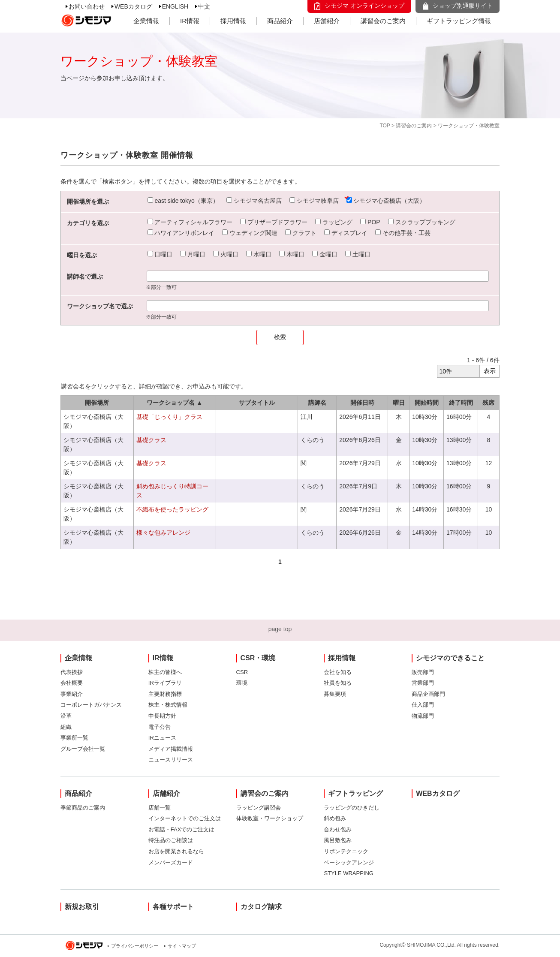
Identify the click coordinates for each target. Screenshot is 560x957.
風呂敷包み (338, 840)
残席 (488, 403)
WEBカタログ (133, 6)
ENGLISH (175, 6)
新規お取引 (82, 907)
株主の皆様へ (165, 672)
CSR (242, 672)
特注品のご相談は (171, 840)
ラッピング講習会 (259, 808)
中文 (204, 6)
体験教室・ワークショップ (270, 818)
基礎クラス (151, 440)
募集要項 (335, 694)
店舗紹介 (327, 21)
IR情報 (190, 21)
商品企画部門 (428, 694)
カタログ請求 (261, 907)
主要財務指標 (165, 694)
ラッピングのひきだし (352, 808)
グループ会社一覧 (83, 749)
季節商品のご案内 (83, 808)
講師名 (317, 403)
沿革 (66, 716)
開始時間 (427, 403)
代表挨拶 (72, 672)
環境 (242, 683)
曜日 (399, 403)
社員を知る (338, 683)
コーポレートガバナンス (91, 705)
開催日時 (362, 403)
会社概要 (72, 683)
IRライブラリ (165, 683)
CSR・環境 (258, 658)
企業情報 (146, 21)
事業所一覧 (74, 738)
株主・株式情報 (168, 705)
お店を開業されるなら (176, 851)
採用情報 (233, 21)
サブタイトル (257, 403)
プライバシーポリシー (135, 946)
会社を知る (338, 672)
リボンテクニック (346, 851)
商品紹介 (280, 21)
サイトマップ (182, 946)
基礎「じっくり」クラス (169, 417)
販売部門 (423, 672)
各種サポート (173, 907)
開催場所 (97, 403)
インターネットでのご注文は (185, 818)
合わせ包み (338, 829)
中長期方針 (162, 716)
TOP (385, 126)
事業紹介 (72, 694)
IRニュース (162, 738)
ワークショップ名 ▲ (175, 403)
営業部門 (423, 683)
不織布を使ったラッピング (172, 509)
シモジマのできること (450, 658)
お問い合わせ (87, 6)
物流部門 (423, 716)
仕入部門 (423, 705)
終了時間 (461, 403)
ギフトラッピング (355, 793)
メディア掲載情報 (171, 749)
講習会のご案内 (383, 21)
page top (280, 629)
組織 (66, 727)
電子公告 (160, 727)
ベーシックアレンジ (349, 862)
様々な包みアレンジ (163, 533)
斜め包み (335, 818)
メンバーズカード (171, 862)
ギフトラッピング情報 (459, 21)
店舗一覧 (160, 808)
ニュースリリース (171, 760)
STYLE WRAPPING (349, 873)
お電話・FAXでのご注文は (182, 829)
